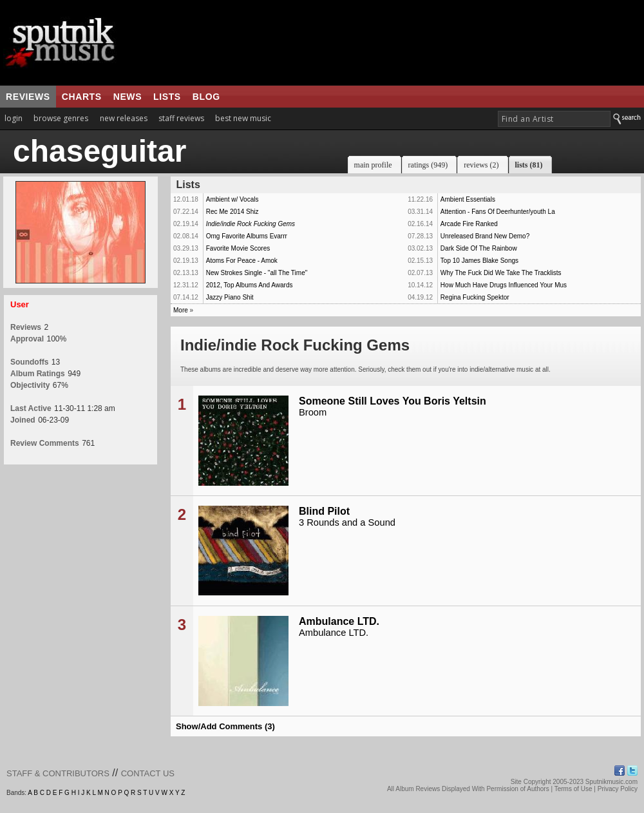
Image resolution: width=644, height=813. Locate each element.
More (181, 310)
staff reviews (181, 118)
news (128, 97)
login (14, 118)
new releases (124, 118)
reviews (28, 97)
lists (167, 97)
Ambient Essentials (468, 199)
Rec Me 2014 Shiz (232, 212)
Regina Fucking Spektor (475, 297)
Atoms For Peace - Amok (242, 261)
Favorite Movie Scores (238, 248)
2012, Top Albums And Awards (250, 285)
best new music (243, 118)
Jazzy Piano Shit (230, 297)
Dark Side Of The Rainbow (479, 248)
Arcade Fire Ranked (469, 224)
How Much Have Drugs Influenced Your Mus (504, 285)
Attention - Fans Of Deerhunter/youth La (498, 212)
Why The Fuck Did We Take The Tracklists (501, 273)
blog (206, 97)
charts (82, 97)
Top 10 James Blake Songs (479, 261)
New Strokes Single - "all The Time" (257, 273)
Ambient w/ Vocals (232, 199)
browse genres (61, 118)
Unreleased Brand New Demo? (485, 236)
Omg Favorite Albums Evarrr (247, 236)
